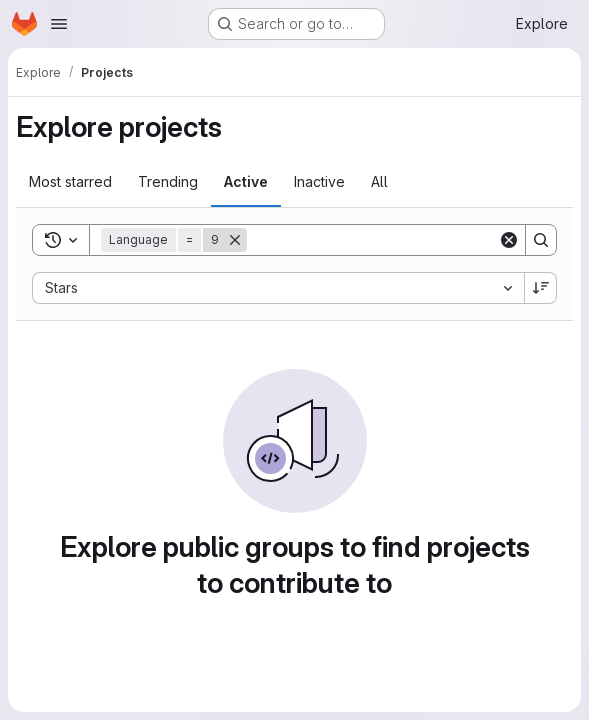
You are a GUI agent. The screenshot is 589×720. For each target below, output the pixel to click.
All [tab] (379, 181)
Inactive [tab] (319, 181)
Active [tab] (246, 181)
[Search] (372, 240)
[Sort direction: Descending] (541, 288)
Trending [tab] (168, 181)
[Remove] (235, 240)
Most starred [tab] (70, 181)
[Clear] (509, 240)
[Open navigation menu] (59, 24)
